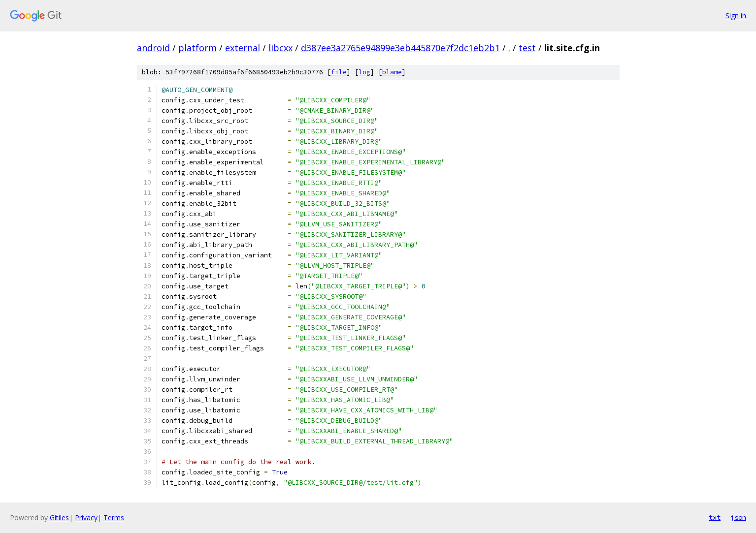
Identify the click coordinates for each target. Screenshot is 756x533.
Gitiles (59, 517)
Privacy (86, 517)
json (738, 517)
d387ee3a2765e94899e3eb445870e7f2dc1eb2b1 (400, 48)
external (243, 48)
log (364, 72)
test (527, 48)
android (153, 48)
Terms (114, 517)
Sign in (736, 16)
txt (715, 517)
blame (392, 72)
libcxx (280, 48)
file (339, 72)
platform (197, 48)
